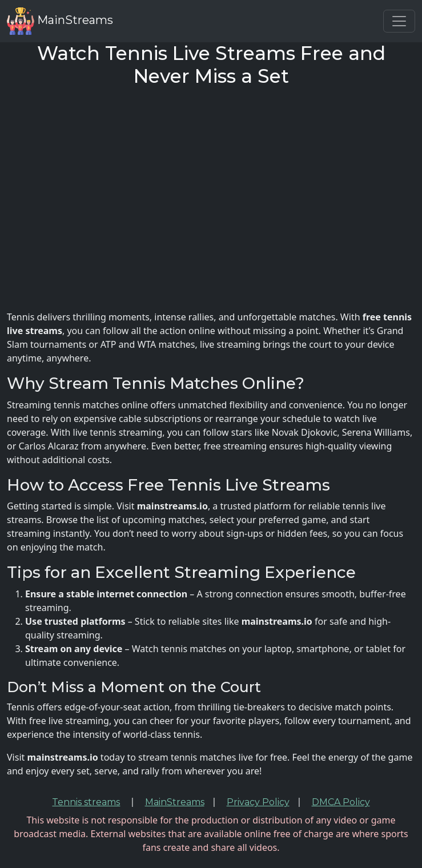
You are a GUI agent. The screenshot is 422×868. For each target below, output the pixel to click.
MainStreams (60, 21)
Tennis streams (86, 802)
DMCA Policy (341, 802)
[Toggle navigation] (399, 21)
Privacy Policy (258, 802)
